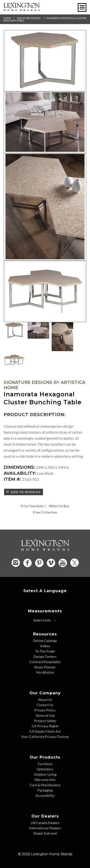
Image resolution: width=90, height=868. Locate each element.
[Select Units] (45, 620)
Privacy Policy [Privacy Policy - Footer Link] (45, 710)
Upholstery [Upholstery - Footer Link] (45, 769)
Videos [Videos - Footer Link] (45, 646)
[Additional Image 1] (45, 61)
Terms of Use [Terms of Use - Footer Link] (45, 715)
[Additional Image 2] (45, 122)
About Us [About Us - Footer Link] (45, 700)
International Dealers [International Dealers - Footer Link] (45, 828)
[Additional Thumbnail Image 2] (38, 330)
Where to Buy (59, 506)
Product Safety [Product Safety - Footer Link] (45, 721)
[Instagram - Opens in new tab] (16, 563)
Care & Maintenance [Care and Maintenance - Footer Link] (45, 785)
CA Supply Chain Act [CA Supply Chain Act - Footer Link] (45, 731)
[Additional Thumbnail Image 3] (62, 337)
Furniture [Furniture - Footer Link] (45, 764)
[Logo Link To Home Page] (22, 10)
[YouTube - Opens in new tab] (63, 563)
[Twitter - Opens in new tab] (75, 563)
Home (7, 18)
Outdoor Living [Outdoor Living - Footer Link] (45, 774)
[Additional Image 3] (45, 207)
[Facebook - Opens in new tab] (27, 563)
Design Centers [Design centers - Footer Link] (45, 656)
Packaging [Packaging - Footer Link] (45, 790)
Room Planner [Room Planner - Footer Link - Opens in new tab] (45, 667)
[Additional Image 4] (45, 291)
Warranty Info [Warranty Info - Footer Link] (45, 780)
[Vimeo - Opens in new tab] (51, 563)
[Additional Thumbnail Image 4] (14, 361)
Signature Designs (29, 18)
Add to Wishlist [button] (25, 492)
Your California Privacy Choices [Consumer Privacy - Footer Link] (45, 737)
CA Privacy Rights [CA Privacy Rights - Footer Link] (45, 726)
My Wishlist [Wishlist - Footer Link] (45, 672)
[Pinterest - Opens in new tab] (39, 563)
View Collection (45, 512)
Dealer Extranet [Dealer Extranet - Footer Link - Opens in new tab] (45, 833)
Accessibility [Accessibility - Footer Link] (45, 795)
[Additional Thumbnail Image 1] (14, 330)
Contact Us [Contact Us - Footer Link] (45, 705)
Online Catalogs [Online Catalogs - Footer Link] (45, 641)
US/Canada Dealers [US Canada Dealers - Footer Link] (45, 823)
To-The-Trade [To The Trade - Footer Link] (45, 651)
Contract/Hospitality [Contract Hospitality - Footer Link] (45, 662)
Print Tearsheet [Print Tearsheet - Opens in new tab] (32, 506)
